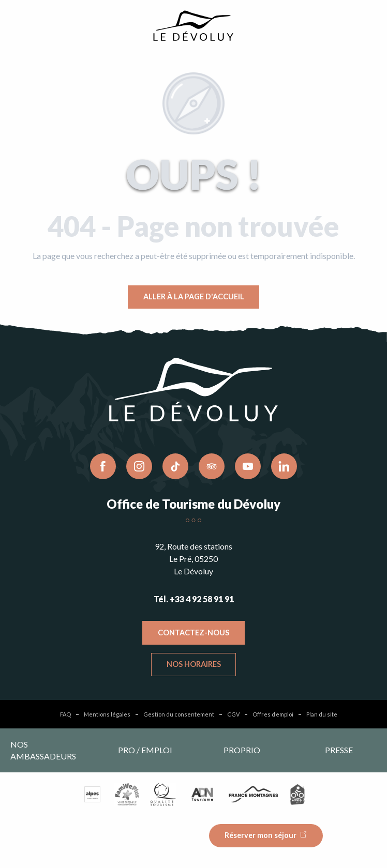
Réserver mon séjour (261, 835)
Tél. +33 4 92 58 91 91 (194, 599)
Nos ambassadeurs (43, 750)
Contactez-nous (193, 633)
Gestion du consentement (179, 714)
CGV (233, 714)
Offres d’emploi (273, 714)
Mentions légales (107, 714)
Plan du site (322, 714)
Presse (339, 750)
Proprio (242, 750)
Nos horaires (194, 664)
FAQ (65, 714)
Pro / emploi (145, 750)
